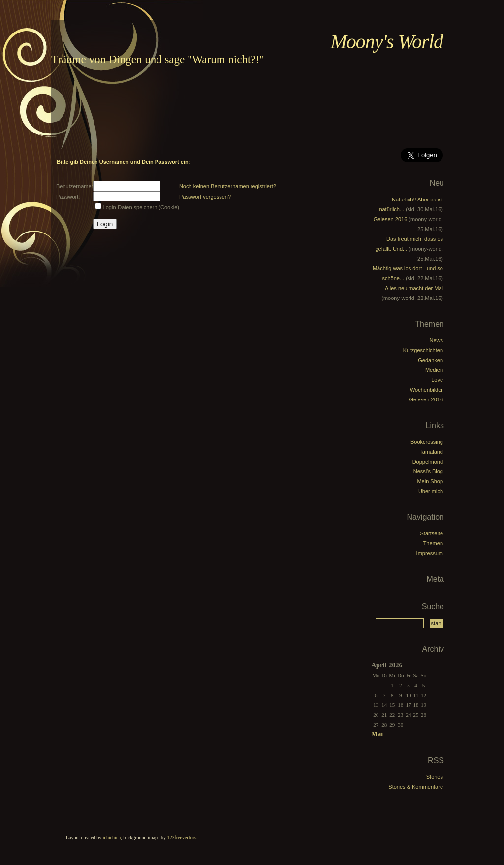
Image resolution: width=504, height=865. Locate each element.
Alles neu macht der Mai (414, 288)
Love (437, 380)
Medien (434, 370)
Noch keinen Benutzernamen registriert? (228, 186)
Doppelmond (428, 462)
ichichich (112, 838)
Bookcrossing (427, 442)
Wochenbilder (426, 390)
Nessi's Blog (428, 471)
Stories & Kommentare (416, 787)
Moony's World (387, 42)
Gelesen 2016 (391, 219)
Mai (377, 734)
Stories (435, 777)
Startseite (432, 533)
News (436, 340)
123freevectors (181, 838)
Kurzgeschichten (423, 350)
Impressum (430, 553)
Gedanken (430, 360)
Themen (433, 543)
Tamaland (431, 452)
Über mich (431, 491)
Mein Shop (430, 481)
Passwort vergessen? (205, 197)
